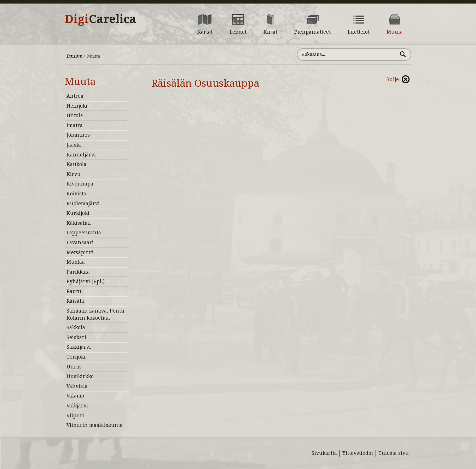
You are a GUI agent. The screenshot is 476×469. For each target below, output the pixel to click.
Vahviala (77, 386)
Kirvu (74, 174)
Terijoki (76, 357)
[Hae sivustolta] (347, 55)
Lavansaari (80, 242)
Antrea (75, 96)
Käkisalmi (79, 223)
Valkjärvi (77, 406)
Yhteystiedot (358, 453)
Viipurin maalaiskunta (95, 425)
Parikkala (78, 272)
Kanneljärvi (81, 155)
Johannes (78, 135)
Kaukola (77, 164)
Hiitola (75, 115)
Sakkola (76, 327)
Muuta (80, 82)
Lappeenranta (84, 233)
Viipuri (75, 416)
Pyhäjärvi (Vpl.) (86, 281)
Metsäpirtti (80, 252)
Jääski (74, 145)
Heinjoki (77, 106)
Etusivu (74, 56)
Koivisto (76, 194)
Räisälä (75, 301)
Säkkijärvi (79, 347)
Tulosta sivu (394, 453)
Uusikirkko (80, 376)
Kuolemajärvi (83, 204)
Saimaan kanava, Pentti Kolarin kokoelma (95, 314)
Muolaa (76, 262)
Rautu (74, 291)
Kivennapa (80, 184)
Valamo (75, 396)
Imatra (75, 125)
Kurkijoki (78, 213)
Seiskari (76, 337)
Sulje (393, 79)
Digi (100, 19)
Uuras (74, 367)
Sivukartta (324, 453)
